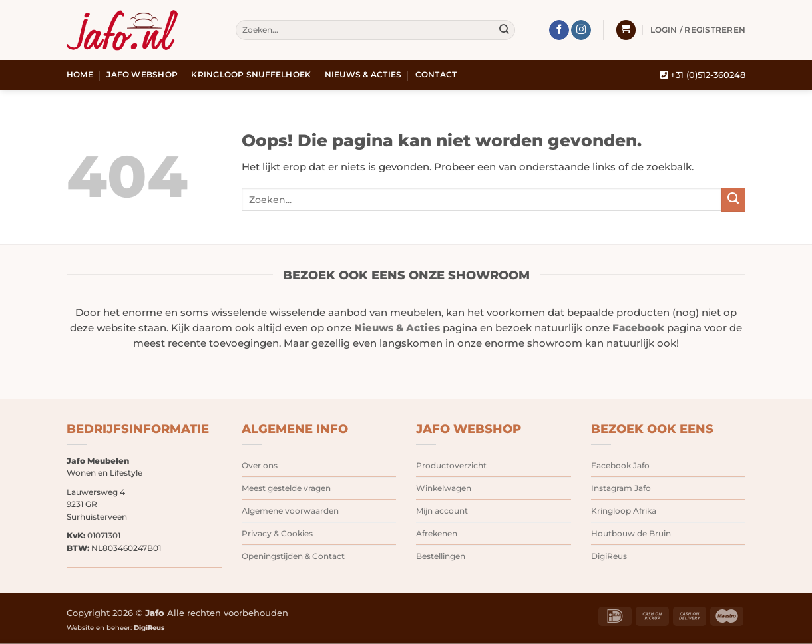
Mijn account (442, 511)
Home (80, 75)
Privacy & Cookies (277, 533)
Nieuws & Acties (363, 75)
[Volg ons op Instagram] (581, 30)
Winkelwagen (444, 488)
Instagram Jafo (621, 488)
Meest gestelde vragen (286, 488)
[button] (626, 30)
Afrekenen (437, 533)
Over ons (260, 465)
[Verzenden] (504, 30)
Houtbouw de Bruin (631, 533)
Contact (436, 75)
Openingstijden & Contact (293, 556)
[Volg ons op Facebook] (559, 30)
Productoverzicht (451, 465)
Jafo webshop (142, 75)
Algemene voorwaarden (290, 511)
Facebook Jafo (620, 465)
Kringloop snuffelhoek (251, 75)
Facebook (638, 328)
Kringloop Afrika (624, 511)
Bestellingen (441, 556)
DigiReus (609, 556)
